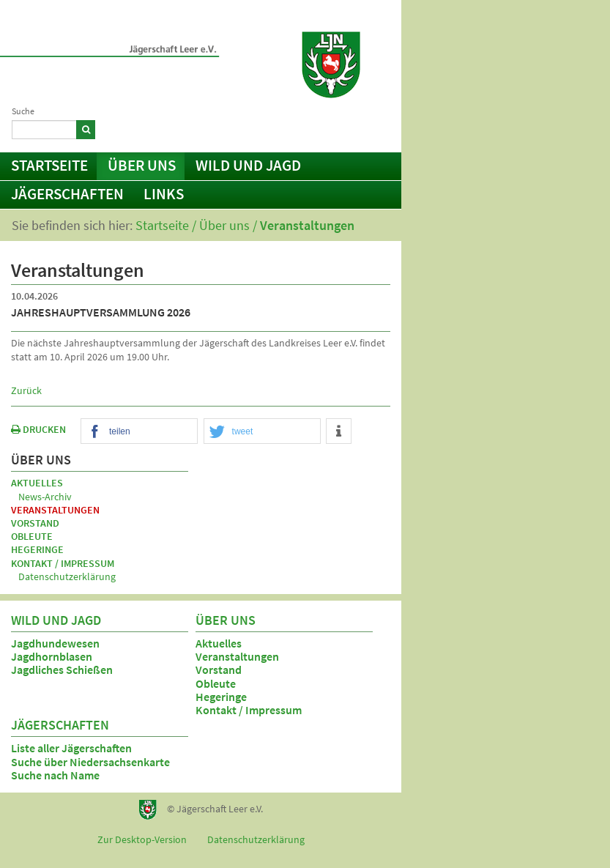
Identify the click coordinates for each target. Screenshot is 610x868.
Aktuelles (37, 483)
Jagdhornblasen (52, 656)
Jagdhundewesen (55, 643)
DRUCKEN (38, 429)
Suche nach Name (55, 775)
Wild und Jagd (248, 165)
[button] (139, 432)
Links (164, 194)
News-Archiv (45, 497)
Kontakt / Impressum (331, 127)
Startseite (49, 165)
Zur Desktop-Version (142, 839)
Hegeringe (37, 549)
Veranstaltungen (307, 225)
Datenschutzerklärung (67, 576)
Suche (23, 111)
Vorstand (35, 523)
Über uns (142, 165)
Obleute (32, 536)
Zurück (26, 390)
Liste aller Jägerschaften (71, 748)
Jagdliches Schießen (62, 669)
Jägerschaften (67, 194)
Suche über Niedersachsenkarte (90, 762)
